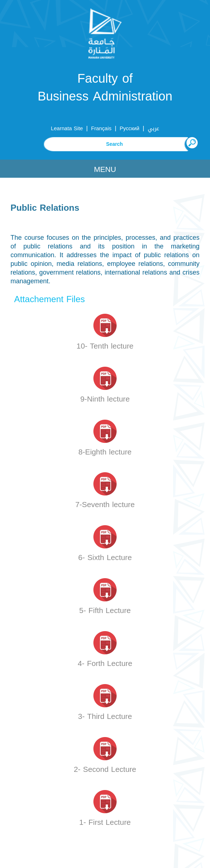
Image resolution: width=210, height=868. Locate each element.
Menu (105, 169)
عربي (154, 128)
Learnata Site (67, 128)
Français (101, 128)
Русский (129, 128)
